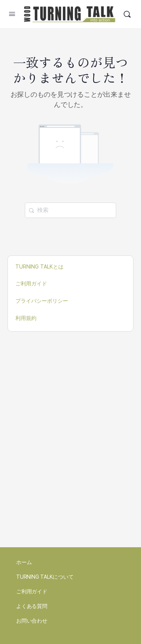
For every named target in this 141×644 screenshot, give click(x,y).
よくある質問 (32, 606)
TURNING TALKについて (45, 577)
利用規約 (26, 318)
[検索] (127, 14)
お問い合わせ (32, 621)
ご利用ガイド (31, 284)
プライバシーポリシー (42, 301)
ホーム (24, 562)
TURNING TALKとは (39, 267)
